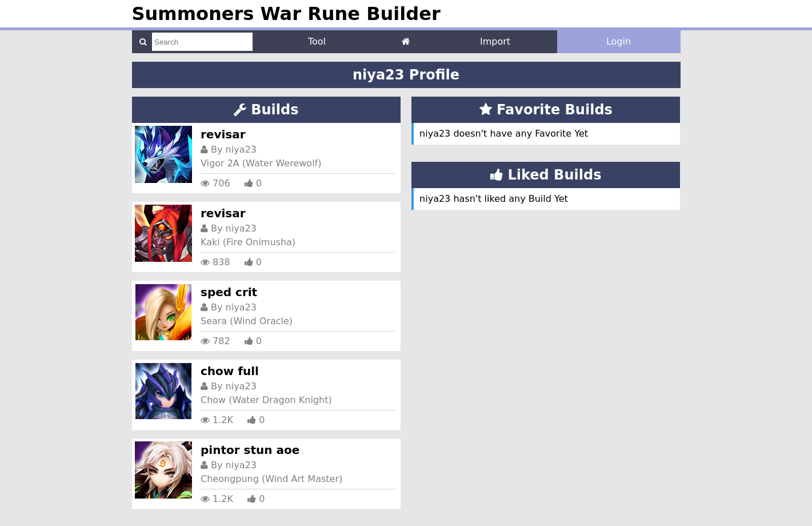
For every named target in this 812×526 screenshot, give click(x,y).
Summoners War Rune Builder (286, 14)
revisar (223, 134)
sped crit (229, 292)
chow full (230, 371)
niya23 (241, 150)
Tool (317, 41)
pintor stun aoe (250, 450)
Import (495, 41)
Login (619, 41)
